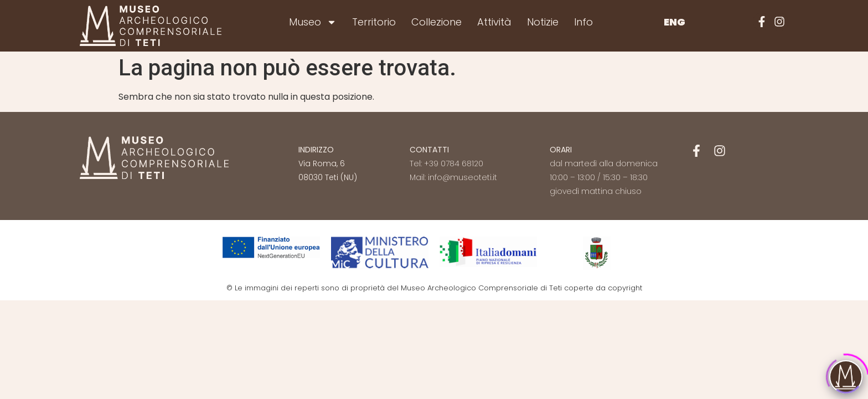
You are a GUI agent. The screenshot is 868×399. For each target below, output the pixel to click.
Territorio (374, 22)
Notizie (543, 22)
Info (583, 22)
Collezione (436, 22)
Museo (313, 22)
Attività (494, 22)
